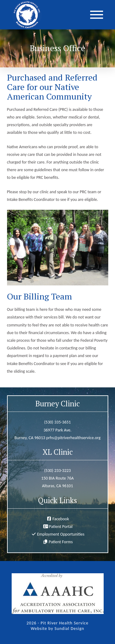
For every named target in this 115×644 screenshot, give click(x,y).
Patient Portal (61, 527)
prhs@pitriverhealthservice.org (73, 438)
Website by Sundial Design (57, 629)
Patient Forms (61, 542)
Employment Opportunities (61, 534)
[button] (97, 15)
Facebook (61, 519)
